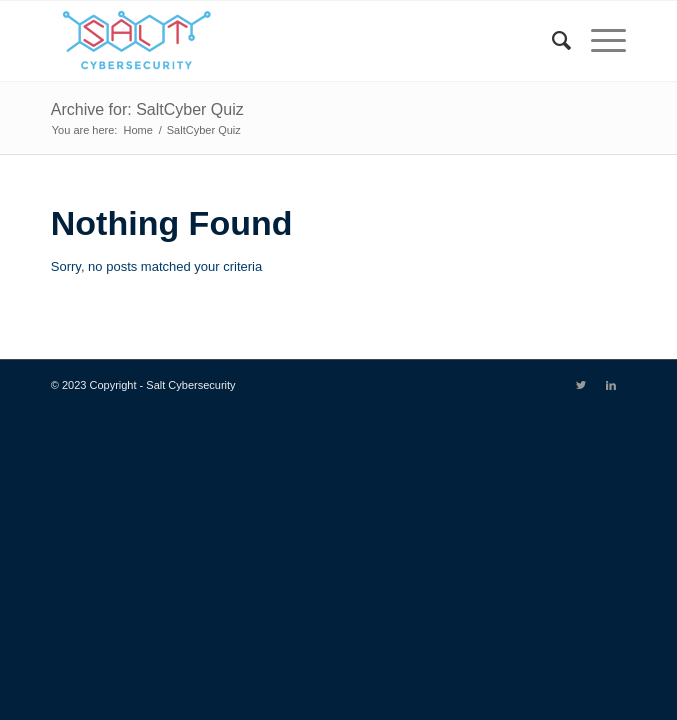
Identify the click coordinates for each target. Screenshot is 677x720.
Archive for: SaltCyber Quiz (147, 109)
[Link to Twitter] (581, 385)
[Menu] (598, 41)
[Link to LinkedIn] (611, 385)
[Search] (551, 41)
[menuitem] (551, 41)
